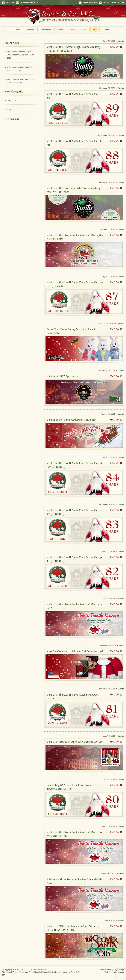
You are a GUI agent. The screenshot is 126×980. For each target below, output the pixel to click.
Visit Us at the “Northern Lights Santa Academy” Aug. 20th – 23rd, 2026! (20, 55)
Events (121, 41)
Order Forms (46, 30)
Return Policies (106, 970)
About (84, 30)
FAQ (73, 30)
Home (18, 30)
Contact (107, 30)
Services (61, 30)
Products (31, 30)
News (95, 30)
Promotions (119, 323)
